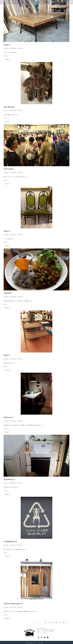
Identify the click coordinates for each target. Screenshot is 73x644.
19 (49, 622)
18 (46, 622)
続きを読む (8, 59)
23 (64, 622)
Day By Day (9, 107)
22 (60, 622)
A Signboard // (10, 541)
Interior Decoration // (13, 604)
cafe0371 (8, 293)
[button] (71, 2)
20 (53, 622)
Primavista (9, 169)
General (21, 48)
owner (7, 48)
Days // (7, 45)
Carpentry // (9, 479)
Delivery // (8, 417)
